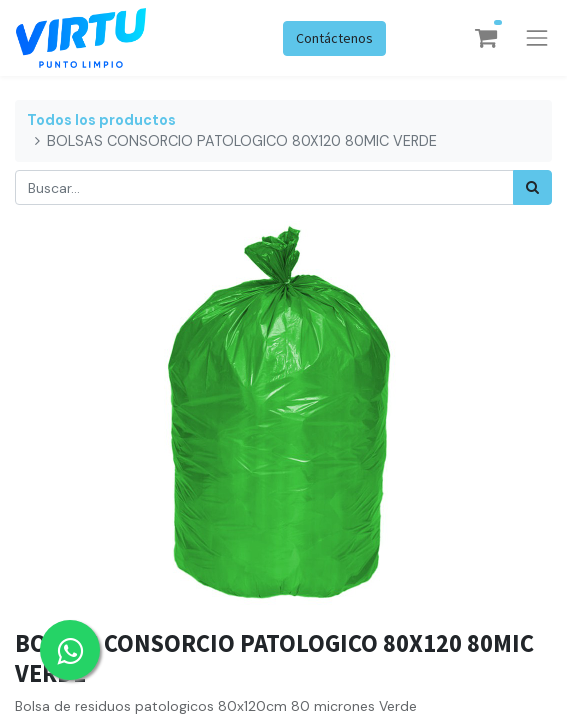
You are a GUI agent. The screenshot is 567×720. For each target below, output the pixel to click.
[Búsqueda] (532, 187)
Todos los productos (101, 120)
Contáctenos (334, 38)
